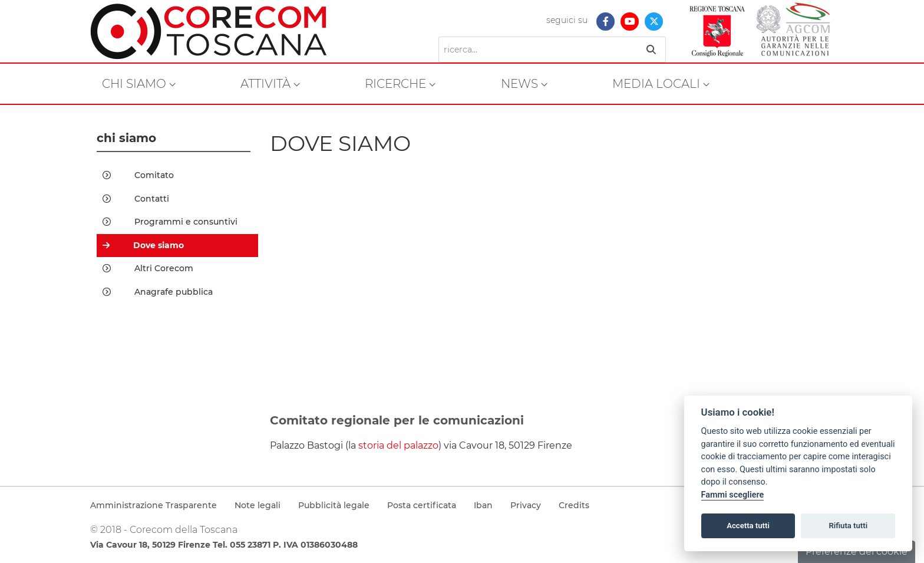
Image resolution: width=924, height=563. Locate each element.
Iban (483, 505)
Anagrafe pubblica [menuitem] (158, 292)
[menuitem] (139, 84)
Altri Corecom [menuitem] (148, 268)
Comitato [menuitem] (138, 175)
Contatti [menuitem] (136, 199)
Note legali (258, 505)
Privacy (526, 505)
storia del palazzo (398, 445)
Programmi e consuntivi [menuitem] (170, 222)
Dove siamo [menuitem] (143, 245)
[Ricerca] (538, 50)
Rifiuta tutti (849, 526)
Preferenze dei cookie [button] (857, 552)
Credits (574, 505)
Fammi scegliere (733, 495)
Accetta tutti (748, 526)
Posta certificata (422, 505)
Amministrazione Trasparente (154, 505)
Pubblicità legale (334, 505)
